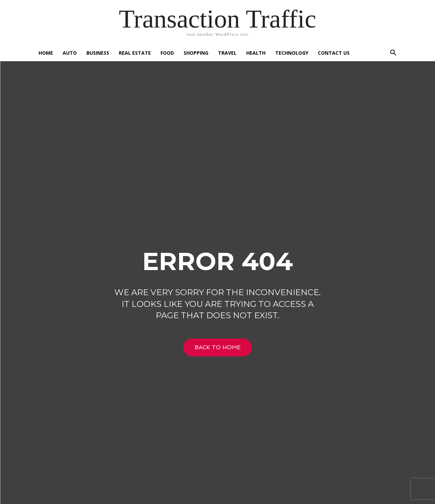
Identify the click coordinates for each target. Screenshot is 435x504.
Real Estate (135, 53)
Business (98, 53)
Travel (227, 53)
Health (256, 53)
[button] (393, 53)
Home (46, 53)
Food (167, 53)
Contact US (334, 53)
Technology (292, 53)
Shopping (196, 53)
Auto (70, 53)
